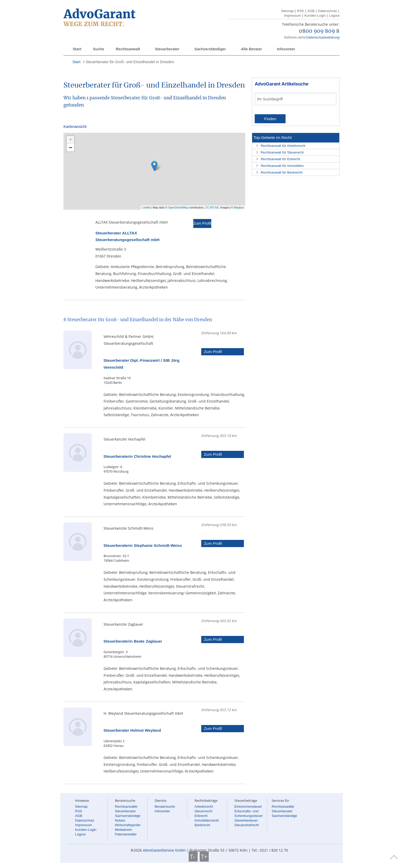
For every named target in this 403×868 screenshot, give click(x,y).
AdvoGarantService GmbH (164, 850)
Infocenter (286, 49)
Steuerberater (167, 49)
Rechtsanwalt (128, 49)
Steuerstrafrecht (247, 825)
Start (77, 49)
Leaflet (146, 207)
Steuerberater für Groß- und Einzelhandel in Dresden (130, 62)
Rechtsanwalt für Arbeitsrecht (283, 146)
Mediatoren (123, 830)
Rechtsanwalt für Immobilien (282, 166)
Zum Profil (202, 223)
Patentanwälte (126, 834)
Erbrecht (201, 816)
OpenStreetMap (178, 207)
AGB (311, 11)
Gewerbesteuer (246, 820)
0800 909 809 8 (319, 31)
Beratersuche (165, 807)
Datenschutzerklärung (323, 37)
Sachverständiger (210, 49)
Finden (270, 119)
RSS (300, 11)
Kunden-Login (315, 16)
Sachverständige (128, 816)
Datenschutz (327, 11)
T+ (204, 856)
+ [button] (71, 140)
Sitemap (287, 11)
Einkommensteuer (248, 807)
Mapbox (239, 207)
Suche (98, 49)
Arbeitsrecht (204, 807)
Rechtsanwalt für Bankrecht (282, 172)
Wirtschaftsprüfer (128, 825)
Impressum (292, 16)
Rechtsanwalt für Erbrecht (280, 159)
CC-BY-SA (212, 207)
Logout (334, 16)
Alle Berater (251, 49)
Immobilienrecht (207, 820)
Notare (120, 820)
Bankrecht (202, 825)
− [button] (71, 147)
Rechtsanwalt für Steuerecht (282, 152)
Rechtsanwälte (126, 807)
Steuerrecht (203, 811)
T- (193, 856)
